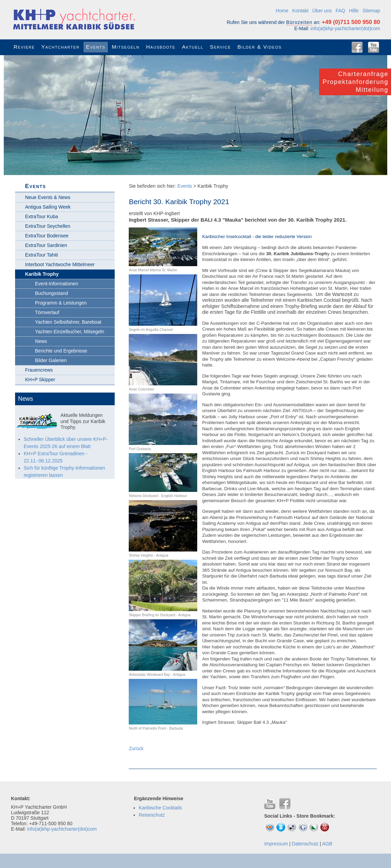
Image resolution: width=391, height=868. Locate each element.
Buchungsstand (52, 293)
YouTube (374, 47)
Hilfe (354, 11)
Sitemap (371, 11)
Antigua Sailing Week (48, 207)
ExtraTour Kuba (42, 216)
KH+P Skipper (40, 380)
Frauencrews (39, 370)
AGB (327, 844)
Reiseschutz (152, 815)
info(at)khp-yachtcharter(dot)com (345, 28)
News (41, 341)
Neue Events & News (48, 197)
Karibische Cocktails (160, 808)
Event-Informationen (56, 284)
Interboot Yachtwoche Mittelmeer (60, 264)
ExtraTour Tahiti (41, 255)
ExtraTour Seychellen (48, 226)
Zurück (136, 748)
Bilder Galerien (51, 360)
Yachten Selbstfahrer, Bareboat (68, 322)
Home (282, 11)
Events (185, 186)
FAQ (340, 11)
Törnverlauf (47, 312)
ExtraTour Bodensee (47, 236)
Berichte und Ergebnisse (61, 351)
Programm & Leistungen (61, 303)
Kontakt (300, 11)
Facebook (357, 47)
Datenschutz (305, 844)
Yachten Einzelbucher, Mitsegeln (70, 332)
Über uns (322, 11)
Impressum (276, 844)
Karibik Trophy (42, 274)
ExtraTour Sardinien (46, 245)
